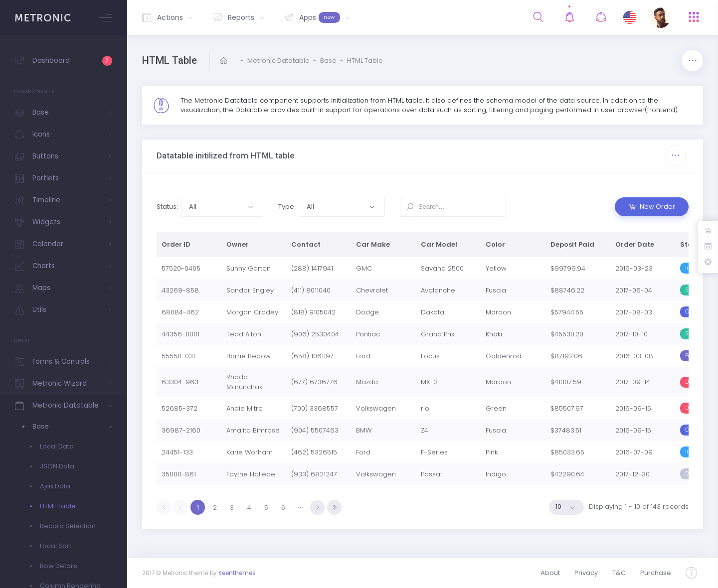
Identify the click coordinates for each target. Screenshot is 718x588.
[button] (222, 207)
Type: (287, 207)
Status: (167, 207)
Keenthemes (237, 573)
